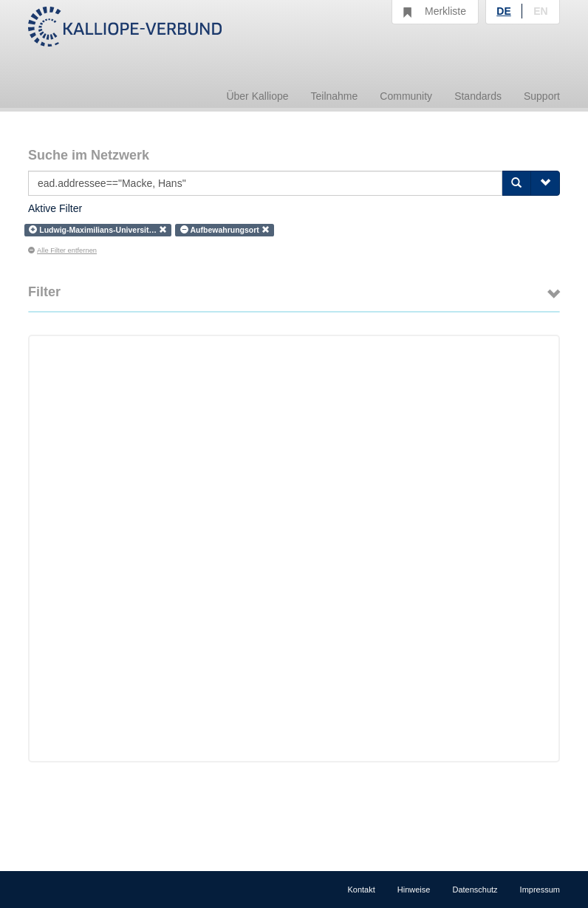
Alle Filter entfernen (62, 250)
